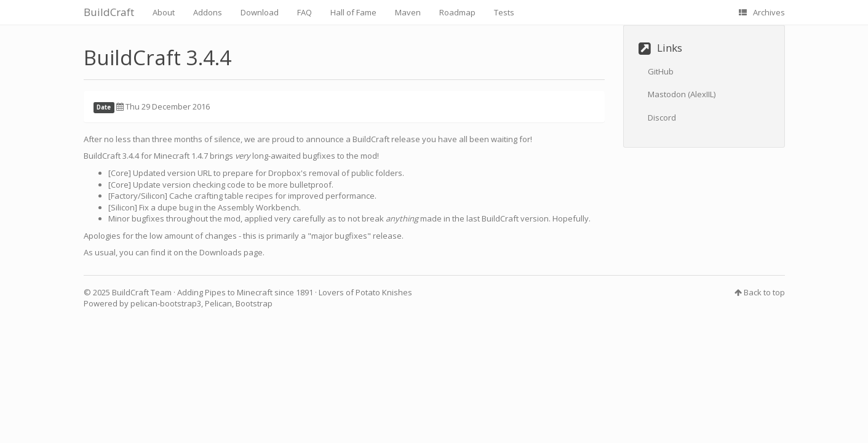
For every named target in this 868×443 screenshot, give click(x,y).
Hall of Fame (353, 12)
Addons (208, 12)
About (164, 12)
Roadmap (457, 12)
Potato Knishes (384, 292)
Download (260, 12)
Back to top (764, 292)
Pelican (218, 303)
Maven (408, 12)
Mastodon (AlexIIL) (682, 94)
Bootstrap (254, 303)
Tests (504, 12)
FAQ (305, 12)
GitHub (661, 71)
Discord (662, 118)
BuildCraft (109, 12)
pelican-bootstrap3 (166, 303)
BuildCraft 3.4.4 (157, 58)
